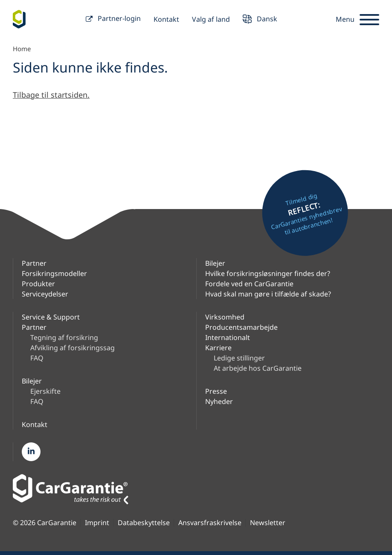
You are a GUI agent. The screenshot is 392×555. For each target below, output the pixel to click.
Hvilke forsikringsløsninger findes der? (268, 273)
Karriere (218, 348)
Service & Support (51, 317)
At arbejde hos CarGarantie (258, 368)
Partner (34, 263)
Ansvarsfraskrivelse (210, 523)
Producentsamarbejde (241, 327)
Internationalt (228, 337)
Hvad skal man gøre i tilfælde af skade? (268, 294)
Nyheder (219, 401)
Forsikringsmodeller (54, 273)
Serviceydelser (45, 294)
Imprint (97, 523)
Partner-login (113, 19)
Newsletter (268, 523)
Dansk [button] (260, 20)
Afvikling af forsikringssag (73, 348)
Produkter (38, 284)
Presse (216, 391)
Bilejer (215, 263)
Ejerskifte (45, 391)
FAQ (37, 358)
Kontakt (166, 19)
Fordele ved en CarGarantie (249, 284)
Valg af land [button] (211, 19)
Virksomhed (225, 317)
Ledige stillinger (239, 358)
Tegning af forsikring (64, 337)
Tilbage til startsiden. (51, 95)
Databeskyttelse (144, 523)
